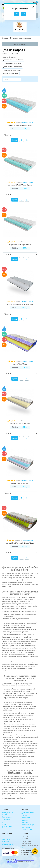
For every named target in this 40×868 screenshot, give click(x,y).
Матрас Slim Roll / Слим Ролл (20, 424)
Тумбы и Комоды (7, 827)
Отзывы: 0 (19, 182)
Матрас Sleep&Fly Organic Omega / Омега (20, 543)
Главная (5, 38)
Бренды (24, 815)
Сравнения (5, 842)
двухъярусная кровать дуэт (12, 70)
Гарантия (25, 820)
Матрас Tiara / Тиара (20, 364)
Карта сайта (26, 827)
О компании (26, 818)
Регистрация (6, 839)
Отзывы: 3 (19, 361)
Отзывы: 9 (19, 481)
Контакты (25, 822)
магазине (5, 796)
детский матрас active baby (12, 63)
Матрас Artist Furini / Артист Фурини (20, 185)
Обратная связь (27, 848)
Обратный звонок (7, 844)
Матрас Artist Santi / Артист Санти (20, 245)
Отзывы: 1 (19, 242)
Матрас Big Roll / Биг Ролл (20, 483)
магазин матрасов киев (11, 74)
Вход (3, 837)
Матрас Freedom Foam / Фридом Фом (20, 304)
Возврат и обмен (27, 830)
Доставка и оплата (28, 813)
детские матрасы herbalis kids (13, 60)
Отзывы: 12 (19, 540)
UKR (16, 14)
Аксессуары (6, 819)
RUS (24, 14)
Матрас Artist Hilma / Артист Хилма (20, 125)
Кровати (4, 822)
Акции (4, 824)
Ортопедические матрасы (21, 38)
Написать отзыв (27, 123)
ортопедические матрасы (16, 611)
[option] (20, 27)
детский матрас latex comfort (12, 67)
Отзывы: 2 (19, 123)
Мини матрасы (7, 817)
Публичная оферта (28, 825)
